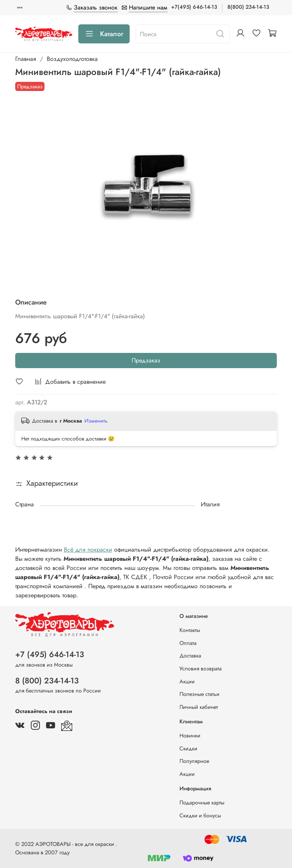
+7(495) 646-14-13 (194, 7)
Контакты (190, 630)
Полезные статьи (199, 694)
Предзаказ (146, 360)
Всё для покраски (88, 550)
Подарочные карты (202, 803)
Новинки (190, 736)
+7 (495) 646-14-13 (50, 654)
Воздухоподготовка (72, 59)
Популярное (194, 761)
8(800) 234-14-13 (248, 7)
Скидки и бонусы (200, 815)
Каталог (104, 34)
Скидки (188, 748)
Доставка (190, 656)
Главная (26, 59)
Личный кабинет (199, 707)
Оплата (188, 643)
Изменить (96, 421)
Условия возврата (201, 669)
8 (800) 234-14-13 (47, 681)
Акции (187, 681)
